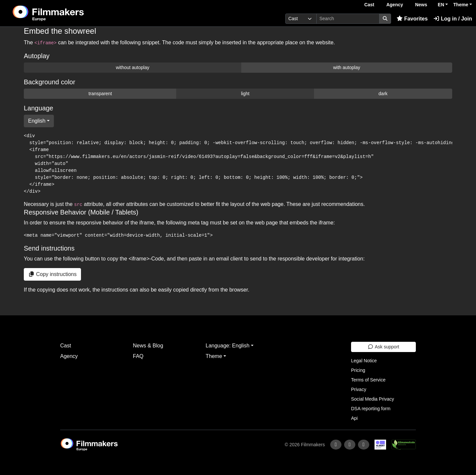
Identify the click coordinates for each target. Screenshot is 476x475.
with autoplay (347, 67)
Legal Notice (364, 361)
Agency (395, 5)
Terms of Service (368, 380)
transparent (100, 94)
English (37, 121)
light (245, 94)
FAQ (138, 356)
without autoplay (133, 67)
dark (383, 94)
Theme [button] (461, 5)
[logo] (65, 13)
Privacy (359, 389)
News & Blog (148, 346)
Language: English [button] (228, 346)
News (421, 5)
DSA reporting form (371, 409)
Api (354, 418)
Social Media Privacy (373, 399)
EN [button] (441, 5)
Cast (369, 5)
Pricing (358, 370)
